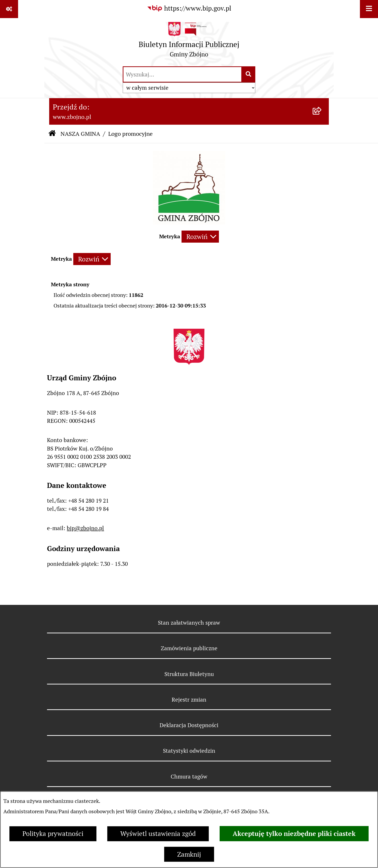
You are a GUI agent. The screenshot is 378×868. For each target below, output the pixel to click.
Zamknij (189, 854)
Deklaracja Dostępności (189, 725)
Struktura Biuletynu (189, 674)
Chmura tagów (189, 777)
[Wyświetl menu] (369, 9)
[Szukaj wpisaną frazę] (249, 75)
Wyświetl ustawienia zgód (158, 834)
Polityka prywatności (53, 834)
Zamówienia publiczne (189, 648)
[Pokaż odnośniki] (9, 9)
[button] (189, 222)
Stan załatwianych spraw (189, 623)
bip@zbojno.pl (85, 528)
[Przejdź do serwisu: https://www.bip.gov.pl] (189, 9)
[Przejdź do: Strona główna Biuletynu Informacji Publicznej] (52, 134)
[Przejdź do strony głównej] (189, 42)
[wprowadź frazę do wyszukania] (182, 75)
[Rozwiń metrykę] (200, 237)
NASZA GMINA (80, 134)
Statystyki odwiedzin (189, 751)
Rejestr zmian (189, 700)
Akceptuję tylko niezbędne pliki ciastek (294, 834)
